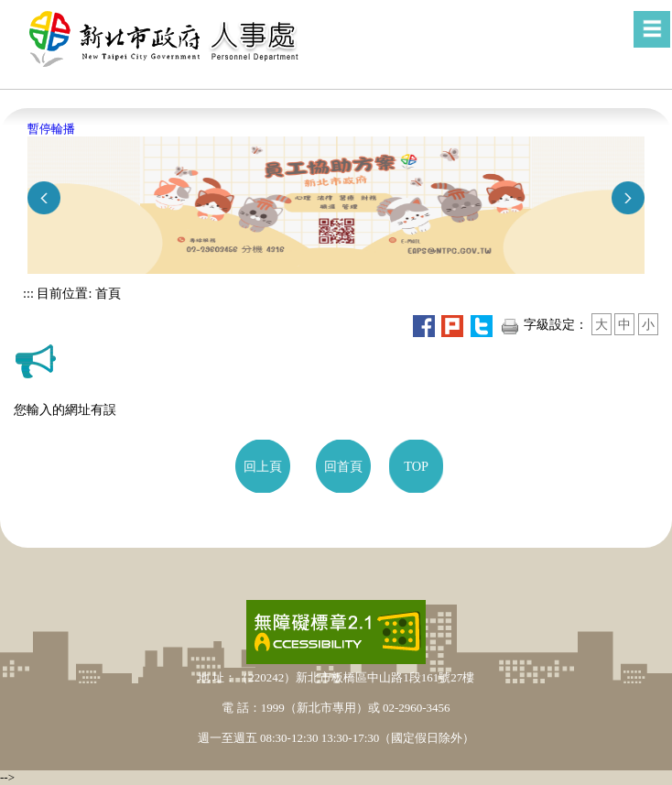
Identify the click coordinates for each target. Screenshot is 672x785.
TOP (416, 466)
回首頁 (343, 466)
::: (28, 293)
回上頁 (263, 466)
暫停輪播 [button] (51, 129)
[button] (652, 29)
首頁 (106, 293)
